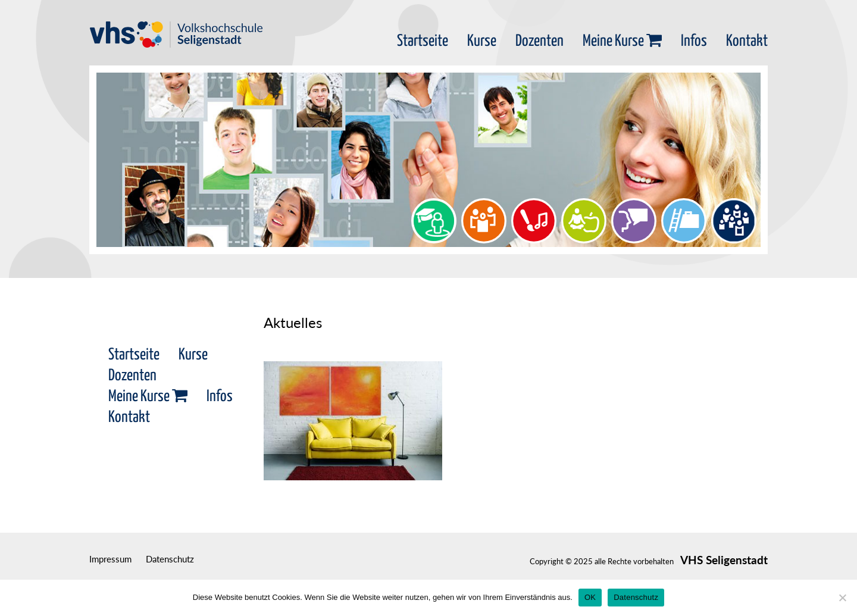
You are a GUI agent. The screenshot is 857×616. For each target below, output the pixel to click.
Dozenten (539, 41)
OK (590, 597)
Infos (694, 41)
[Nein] (842, 598)
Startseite (423, 41)
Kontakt (747, 41)
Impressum (110, 559)
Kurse (482, 41)
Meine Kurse (622, 41)
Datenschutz (170, 559)
